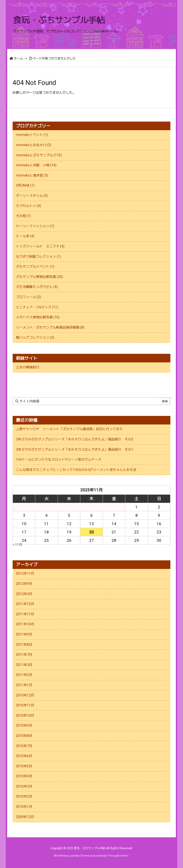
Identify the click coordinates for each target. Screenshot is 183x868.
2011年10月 (25, 624)
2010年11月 (25, 705)
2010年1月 (24, 807)
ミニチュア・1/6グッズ (37, 307)
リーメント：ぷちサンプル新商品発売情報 (50, 327)
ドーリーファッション (35, 226)
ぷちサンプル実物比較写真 (39, 277)
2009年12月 (25, 817)
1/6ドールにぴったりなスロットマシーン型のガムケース (59, 459)
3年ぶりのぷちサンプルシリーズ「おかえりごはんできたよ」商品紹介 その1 (75, 449)
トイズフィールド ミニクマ (40, 246)
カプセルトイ (28, 206)
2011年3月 (24, 665)
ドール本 (25, 236)
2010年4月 (24, 776)
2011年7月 (24, 655)
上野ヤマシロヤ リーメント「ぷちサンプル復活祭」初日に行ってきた (69, 429)
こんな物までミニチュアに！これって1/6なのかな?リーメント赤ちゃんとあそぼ (76, 470)
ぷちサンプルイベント (35, 266)
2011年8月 (24, 645)
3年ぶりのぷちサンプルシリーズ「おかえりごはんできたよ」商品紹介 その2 (75, 439)
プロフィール (28, 297)
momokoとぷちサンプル (39, 155)
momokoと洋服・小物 (36, 165)
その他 (23, 216)
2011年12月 (25, 604)
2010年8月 (24, 736)
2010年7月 (24, 746)
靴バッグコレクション (35, 337)
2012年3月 (24, 594)
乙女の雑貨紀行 (28, 367)
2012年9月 (24, 584)
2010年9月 (24, 725)
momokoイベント (32, 135)
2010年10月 (25, 715)
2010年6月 (24, 756)
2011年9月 (24, 634)
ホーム (18, 58)
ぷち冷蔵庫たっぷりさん (37, 287)
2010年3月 (24, 786)
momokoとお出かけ (34, 145)
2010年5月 (24, 766)
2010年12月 (25, 695)
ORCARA (25, 185)
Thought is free (118, 856)
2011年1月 (24, 685)
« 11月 (17, 545)
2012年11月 (25, 573)
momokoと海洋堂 (32, 175)
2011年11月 (25, 614)
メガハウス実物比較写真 (38, 317)
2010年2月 (24, 796)
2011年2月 (24, 675)
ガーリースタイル (32, 196)
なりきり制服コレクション (38, 256)
